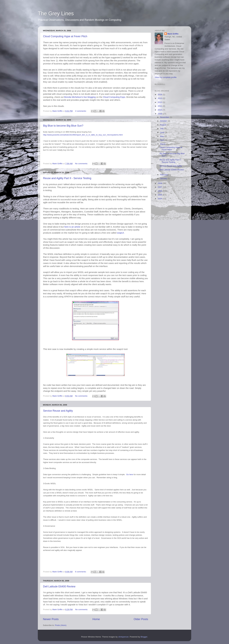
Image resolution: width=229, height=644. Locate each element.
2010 (160, 110)
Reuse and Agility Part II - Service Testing (67, 178)
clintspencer (123, 637)
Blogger (144, 637)
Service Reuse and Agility (58, 411)
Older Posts (141, 619)
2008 (160, 183)
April (162, 140)
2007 (160, 187)
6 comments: (81, 572)
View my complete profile (166, 77)
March (163, 144)
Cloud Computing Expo (114, 97)
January (164, 178)
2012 (160, 102)
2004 (160, 199)
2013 (160, 98)
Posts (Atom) (61, 625)
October (164, 121)
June (162, 132)
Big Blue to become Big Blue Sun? (63, 126)
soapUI (120, 233)
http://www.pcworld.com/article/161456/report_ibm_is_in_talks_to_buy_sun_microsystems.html (83, 135)
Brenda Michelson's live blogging (80, 97)
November (165, 117)
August (163, 125)
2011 (160, 106)
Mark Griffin (173, 34)
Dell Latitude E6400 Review (59, 586)
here (130, 474)
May (162, 136)
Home (96, 619)
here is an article (72, 227)
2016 (160, 95)
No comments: (82, 164)
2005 (160, 195)
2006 (160, 191)
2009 (160, 114)
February (164, 175)
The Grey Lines (56, 14)
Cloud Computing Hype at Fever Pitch (65, 36)
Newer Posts (51, 619)
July (162, 129)
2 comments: (81, 111)
